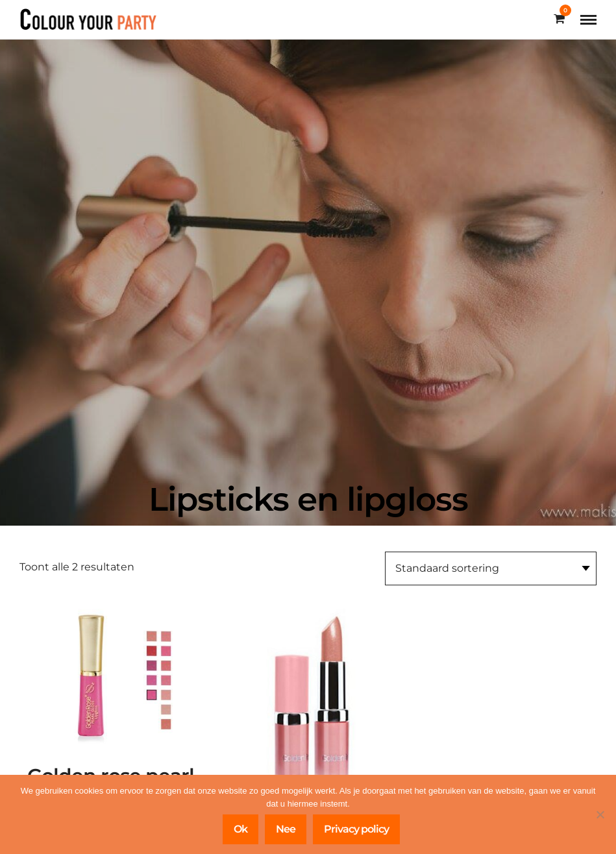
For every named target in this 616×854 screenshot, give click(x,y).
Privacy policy (356, 829)
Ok (240, 829)
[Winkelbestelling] (491, 568)
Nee (286, 829)
